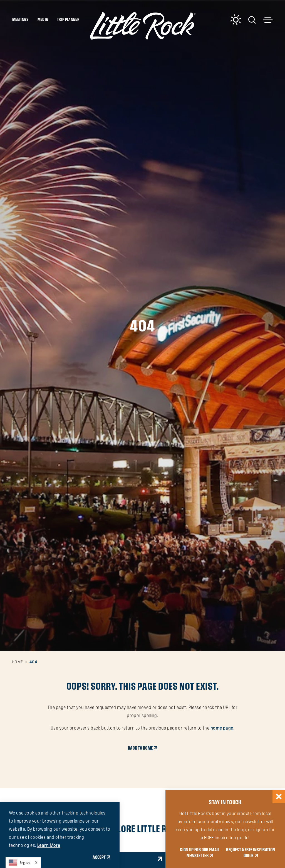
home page (222, 728)
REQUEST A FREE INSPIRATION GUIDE (251, 853)
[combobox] (23, 863)
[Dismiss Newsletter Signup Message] (279, 797)
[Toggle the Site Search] (252, 19)
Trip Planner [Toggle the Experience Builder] (68, 19)
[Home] (143, 26)
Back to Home (140, 748)
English (19, 863)
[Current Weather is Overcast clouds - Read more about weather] (236, 20)
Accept (99, 857)
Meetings (20, 19)
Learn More (49, 845)
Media (43, 19)
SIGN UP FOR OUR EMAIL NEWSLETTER (200, 853)
